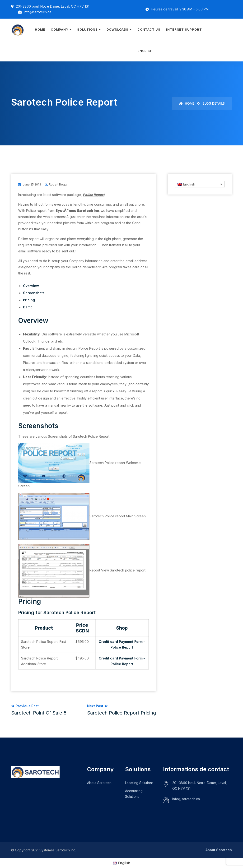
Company (59, 29)
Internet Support (184, 29)
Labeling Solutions (139, 783)
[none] (200, 184)
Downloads (117, 29)
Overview (31, 286)
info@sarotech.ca (186, 799)
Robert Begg (58, 184)
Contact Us (149, 29)
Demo (28, 307)
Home (40, 29)
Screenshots (34, 293)
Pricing (29, 300)
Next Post (121, 710)
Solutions (87, 29)
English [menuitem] (189, 184)
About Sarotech (99, 783)
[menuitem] (145, 51)
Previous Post (39, 710)
